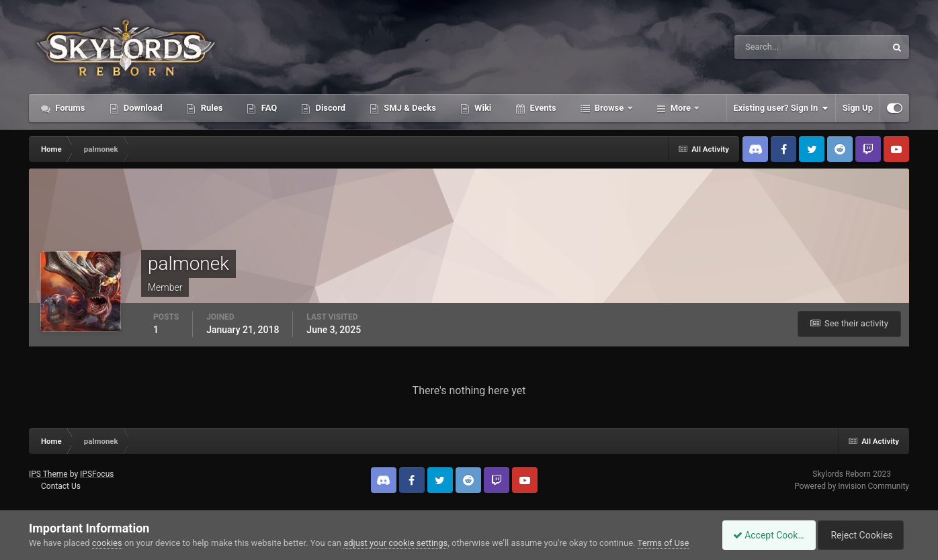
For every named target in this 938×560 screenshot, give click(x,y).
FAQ (268, 108)
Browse (609, 108)
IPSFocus (97, 474)
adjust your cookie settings (395, 543)
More (681, 108)
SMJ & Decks (409, 108)
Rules (210, 108)
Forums (69, 108)
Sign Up (858, 108)
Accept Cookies (762, 535)
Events (542, 108)
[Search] (769, 47)
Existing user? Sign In (781, 108)
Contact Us (61, 486)
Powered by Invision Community (852, 486)
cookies (107, 543)
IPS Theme (48, 474)
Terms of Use (664, 543)
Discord (329, 108)
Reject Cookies (863, 535)
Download (142, 108)
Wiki (482, 108)
